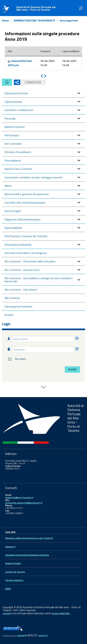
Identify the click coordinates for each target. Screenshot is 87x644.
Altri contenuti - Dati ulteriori (21, 290)
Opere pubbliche (45, 228)
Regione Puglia (13, 563)
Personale (45, 118)
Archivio (9, 315)
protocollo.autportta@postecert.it (24, 503)
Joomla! (7, 613)
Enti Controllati (45, 144)
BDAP (8, 589)
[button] (79, 93)
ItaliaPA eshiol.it (32, 636)
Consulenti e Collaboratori (45, 110)
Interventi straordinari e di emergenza (26, 253)
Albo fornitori (12, 298)
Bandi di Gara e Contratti (45, 169)
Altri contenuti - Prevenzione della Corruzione (45, 261)
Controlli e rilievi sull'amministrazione (45, 203)
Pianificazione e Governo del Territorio (26, 236)
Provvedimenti (45, 161)
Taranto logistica (14, 580)
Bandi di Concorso (15, 127)
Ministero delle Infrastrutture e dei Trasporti (29, 538)
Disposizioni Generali (45, 93)
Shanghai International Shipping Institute (27, 555)
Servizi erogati (45, 211)
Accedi (72, 369)
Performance (45, 135)
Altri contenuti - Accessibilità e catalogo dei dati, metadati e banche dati (45, 280)
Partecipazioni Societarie (18, 306)
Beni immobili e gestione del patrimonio (45, 194)
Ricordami (17, 359)
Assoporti (10, 547)
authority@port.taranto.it (19, 497)
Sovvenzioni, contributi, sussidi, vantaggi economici (45, 177)
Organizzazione (45, 102)
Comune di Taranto (15, 572)
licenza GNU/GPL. (61, 613)
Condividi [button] (31, 82)
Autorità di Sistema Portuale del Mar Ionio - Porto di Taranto (36, 8)
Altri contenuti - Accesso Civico (45, 270)
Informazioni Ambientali (45, 245)
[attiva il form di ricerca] (81, 8)
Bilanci (45, 186)
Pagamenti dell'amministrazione (45, 219)
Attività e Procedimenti (45, 152)
